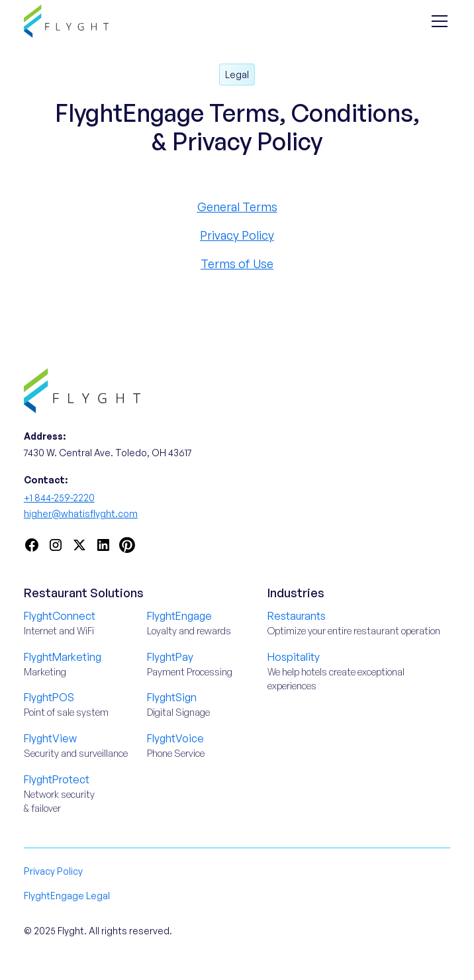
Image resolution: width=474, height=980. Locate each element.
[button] (437, 21)
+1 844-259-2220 (59, 498)
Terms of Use (237, 264)
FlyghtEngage (179, 616)
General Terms (237, 207)
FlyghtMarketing (63, 657)
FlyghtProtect (57, 779)
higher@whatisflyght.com (81, 514)
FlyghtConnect (60, 616)
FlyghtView (50, 738)
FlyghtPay (170, 657)
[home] (66, 21)
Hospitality (294, 657)
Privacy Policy (237, 235)
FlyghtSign (172, 697)
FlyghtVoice (175, 738)
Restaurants (297, 616)
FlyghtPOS (49, 697)
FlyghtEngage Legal (67, 896)
